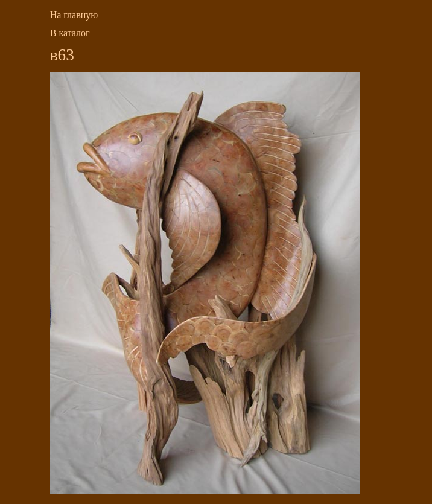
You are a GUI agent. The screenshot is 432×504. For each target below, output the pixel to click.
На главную (74, 15)
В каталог (70, 33)
